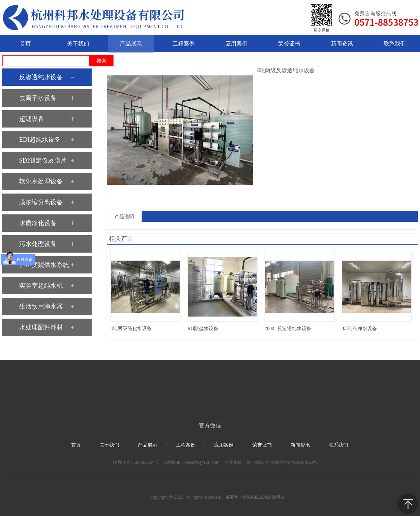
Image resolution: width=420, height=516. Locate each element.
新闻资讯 (300, 445)
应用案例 (224, 445)
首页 (76, 445)
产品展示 (148, 445)
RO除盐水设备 (203, 329)
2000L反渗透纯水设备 (288, 329)
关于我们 (109, 445)
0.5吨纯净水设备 (359, 329)
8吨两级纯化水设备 (131, 329)
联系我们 (338, 445)
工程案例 (186, 445)
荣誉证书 (262, 445)
